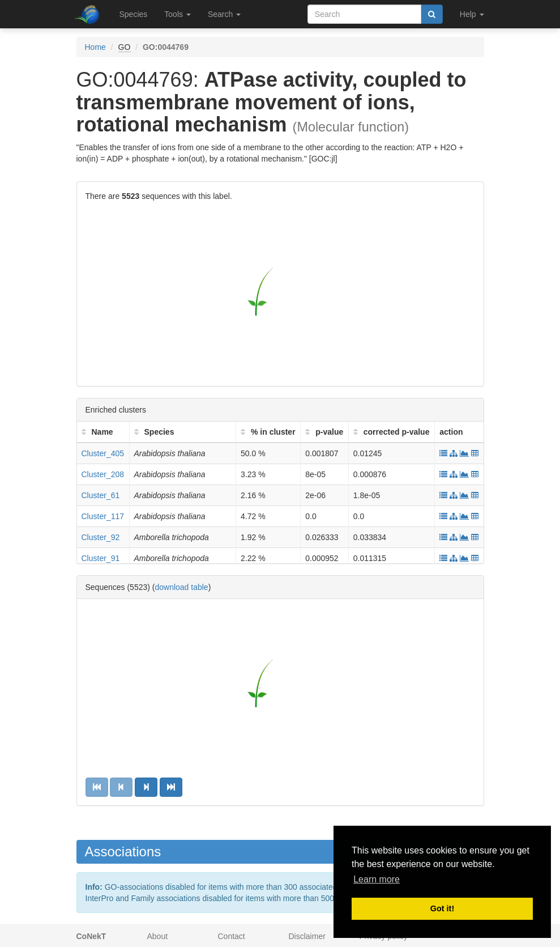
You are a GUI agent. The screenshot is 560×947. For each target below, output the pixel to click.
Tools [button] (178, 14)
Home (95, 47)
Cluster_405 (103, 453)
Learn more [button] (377, 879)
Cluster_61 (101, 495)
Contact (232, 936)
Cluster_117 (103, 516)
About (158, 936)
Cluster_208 (103, 474)
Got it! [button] (442, 908)
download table (181, 587)
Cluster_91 (101, 558)
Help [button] (472, 14)
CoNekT (91, 936)
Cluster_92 (101, 537)
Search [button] (224, 14)
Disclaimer (307, 936)
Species (134, 14)
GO (125, 47)
